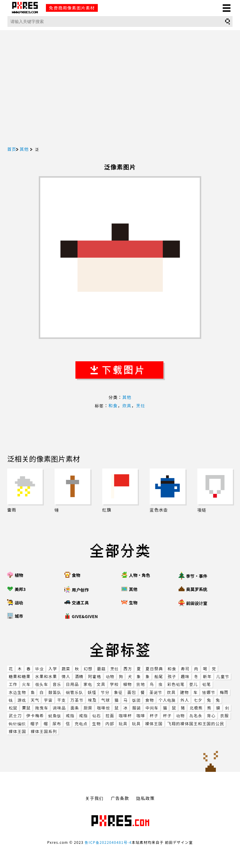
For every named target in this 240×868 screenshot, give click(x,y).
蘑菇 (101, 669)
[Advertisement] (120, 102)
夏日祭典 (154, 669)
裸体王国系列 (44, 731)
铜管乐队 (75, 692)
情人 (66, 676)
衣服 (224, 716)
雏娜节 (209, 692)
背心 (211, 716)
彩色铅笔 (176, 684)
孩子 (172, 676)
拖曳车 (42, 708)
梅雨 (224, 692)
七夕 (198, 700)
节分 (105, 692)
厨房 (88, 708)
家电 (88, 684)
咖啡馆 (103, 708)
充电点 (81, 724)
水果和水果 (46, 676)
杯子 (154, 716)
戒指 (70, 716)
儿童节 (223, 676)
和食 (172, 669)
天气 (35, 700)
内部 (110, 724)
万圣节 (77, 700)
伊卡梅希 (35, 716)
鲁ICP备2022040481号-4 (108, 842)
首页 (12, 149)
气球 (105, 700)
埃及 (92, 700)
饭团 (136, 700)
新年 (207, 676)
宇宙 (48, 700)
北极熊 (196, 708)
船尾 (159, 676)
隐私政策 (145, 798)
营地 (141, 684)
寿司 (185, 669)
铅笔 (207, 684)
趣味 (185, 676)
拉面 (110, 716)
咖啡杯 (125, 716)
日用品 (72, 684)
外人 (185, 700)
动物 (110, 676)
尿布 (57, 724)
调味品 (59, 708)
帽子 (35, 724)
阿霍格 (95, 676)
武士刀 (15, 716)
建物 (184, 692)
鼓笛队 (55, 692)
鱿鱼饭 (55, 716)
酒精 (79, 676)
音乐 (57, 684)
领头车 (42, 684)
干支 (62, 700)
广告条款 (120, 798)
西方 (128, 669)
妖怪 (92, 692)
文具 (101, 684)
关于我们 (95, 798)
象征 (119, 692)
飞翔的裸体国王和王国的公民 (196, 724)
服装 (136, 708)
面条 (75, 708)
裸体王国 (154, 724)
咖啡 (141, 716)
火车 (26, 684)
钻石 (97, 716)
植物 (127, 684)
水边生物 (17, 692)
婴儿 (194, 684)
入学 (53, 669)
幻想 (88, 669)
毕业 (40, 669)
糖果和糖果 (20, 676)
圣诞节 (156, 692)
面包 (132, 692)
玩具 (123, 724)
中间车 (152, 708)
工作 (13, 684)
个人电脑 (167, 700)
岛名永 (196, 716)
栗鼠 (26, 708)
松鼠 (13, 708)
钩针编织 (17, 724)
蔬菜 (66, 669)
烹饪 (115, 669)
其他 (24, 149)
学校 (114, 684)
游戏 (22, 700)
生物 (96, 724)
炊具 (171, 692)
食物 (150, 700)
